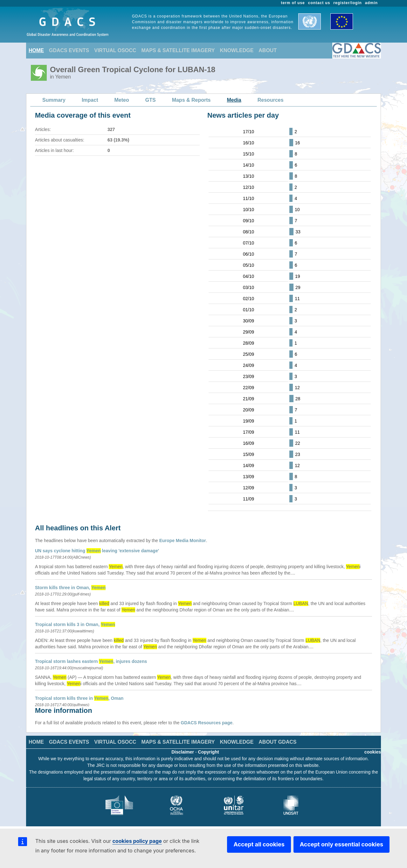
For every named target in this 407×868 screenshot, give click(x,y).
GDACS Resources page (207, 723)
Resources (271, 100)
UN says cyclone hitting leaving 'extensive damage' (97, 551)
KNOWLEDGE (237, 50)
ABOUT (268, 50)
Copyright (209, 752)
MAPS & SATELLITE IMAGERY (178, 50)
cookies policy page (137, 841)
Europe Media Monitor (183, 541)
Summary (54, 100)
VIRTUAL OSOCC (115, 50)
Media (234, 100)
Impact (90, 100)
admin (371, 3)
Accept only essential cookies (341, 844)
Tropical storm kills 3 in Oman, (75, 624)
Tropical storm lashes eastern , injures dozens (91, 661)
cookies (373, 752)
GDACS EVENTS (69, 50)
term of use (293, 3)
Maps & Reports (191, 100)
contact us (319, 3)
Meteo (122, 100)
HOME (36, 50)
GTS (151, 100)
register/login (347, 3)
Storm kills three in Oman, (70, 588)
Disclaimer (183, 752)
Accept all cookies (259, 844)
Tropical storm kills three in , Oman (79, 698)
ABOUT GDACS (277, 742)
